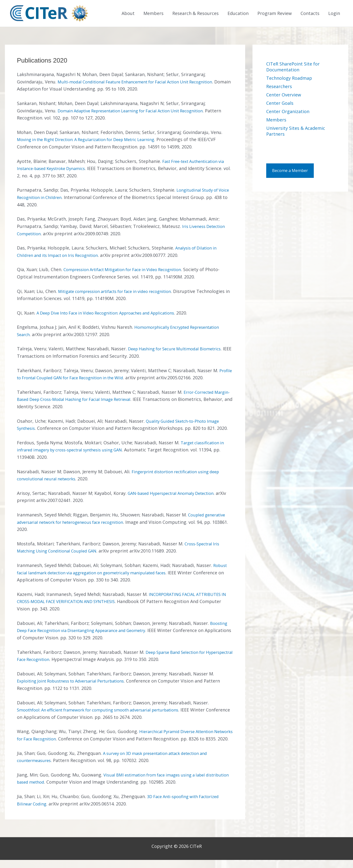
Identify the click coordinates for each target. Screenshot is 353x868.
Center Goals (280, 104)
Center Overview (284, 95)
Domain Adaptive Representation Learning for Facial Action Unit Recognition (139, 111)
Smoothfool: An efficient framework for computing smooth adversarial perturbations (107, 710)
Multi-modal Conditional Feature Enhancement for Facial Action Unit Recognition (143, 82)
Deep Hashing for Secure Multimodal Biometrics (179, 350)
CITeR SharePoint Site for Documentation (293, 67)
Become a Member (292, 172)
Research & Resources (195, 14)
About (128, 14)
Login (334, 14)
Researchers (279, 87)
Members (153, 14)
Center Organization (288, 112)
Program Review (275, 14)
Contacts (310, 14)
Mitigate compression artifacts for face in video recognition (122, 292)
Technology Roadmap (289, 79)
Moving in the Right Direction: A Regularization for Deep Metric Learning (94, 140)
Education (238, 14)
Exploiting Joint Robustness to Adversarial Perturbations (77, 682)
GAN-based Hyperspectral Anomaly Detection (176, 494)
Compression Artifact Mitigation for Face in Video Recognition (129, 270)
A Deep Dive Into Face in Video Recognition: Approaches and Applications (114, 314)
